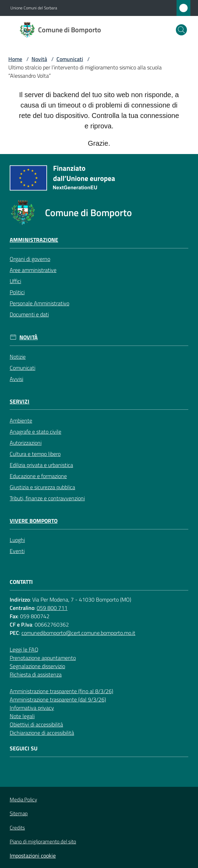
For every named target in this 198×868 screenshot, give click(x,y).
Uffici (15, 281)
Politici (17, 292)
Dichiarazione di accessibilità (42, 733)
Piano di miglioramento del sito (43, 841)
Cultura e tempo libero (35, 454)
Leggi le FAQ (24, 649)
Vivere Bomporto (34, 521)
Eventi (17, 551)
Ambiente (21, 420)
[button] (181, 30)
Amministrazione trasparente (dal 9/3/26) (58, 699)
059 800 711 (52, 608)
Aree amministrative (33, 270)
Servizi (20, 402)
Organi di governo (30, 259)
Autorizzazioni (26, 443)
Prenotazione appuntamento (43, 658)
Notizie (18, 357)
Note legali (22, 716)
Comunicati (70, 59)
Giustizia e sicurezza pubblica (42, 487)
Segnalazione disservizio (37, 666)
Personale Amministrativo (39, 303)
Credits (17, 828)
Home (15, 59)
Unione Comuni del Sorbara (34, 8)
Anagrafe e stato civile (35, 432)
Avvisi (16, 379)
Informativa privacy (32, 708)
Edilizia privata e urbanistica (41, 465)
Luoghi (17, 540)
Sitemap (19, 813)
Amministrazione (34, 240)
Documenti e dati (29, 314)
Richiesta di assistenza (36, 674)
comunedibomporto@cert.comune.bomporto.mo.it (78, 633)
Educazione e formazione (38, 476)
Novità (39, 59)
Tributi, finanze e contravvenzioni (47, 498)
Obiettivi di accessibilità (36, 724)
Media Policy (23, 799)
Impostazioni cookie (33, 856)
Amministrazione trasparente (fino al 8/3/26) (61, 691)
